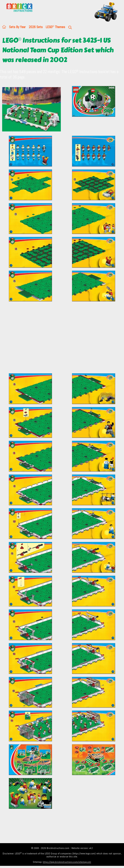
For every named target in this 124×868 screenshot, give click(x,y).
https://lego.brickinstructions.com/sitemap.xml (67, 862)
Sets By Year (17, 27)
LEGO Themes (55, 27)
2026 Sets (36, 27)
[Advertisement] (62, 340)
